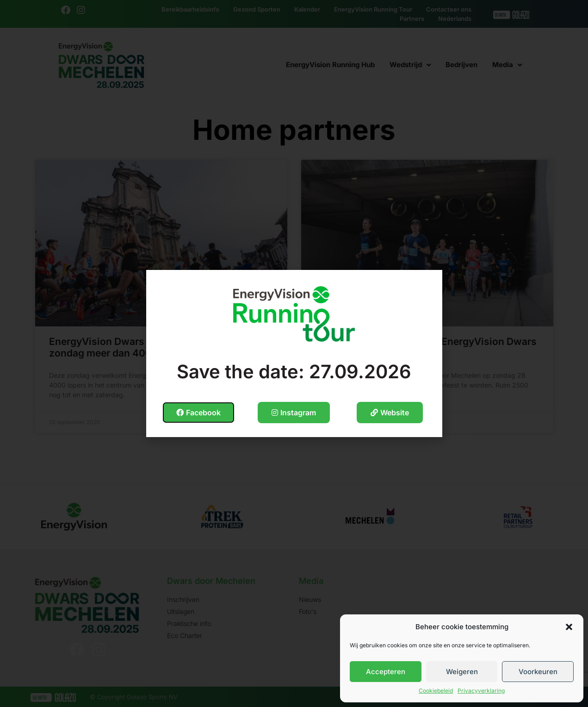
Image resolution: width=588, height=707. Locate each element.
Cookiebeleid (436, 691)
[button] (569, 627)
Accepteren (386, 672)
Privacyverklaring (481, 691)
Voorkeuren (538, 672)
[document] (294, 353)
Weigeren (462, 672)
